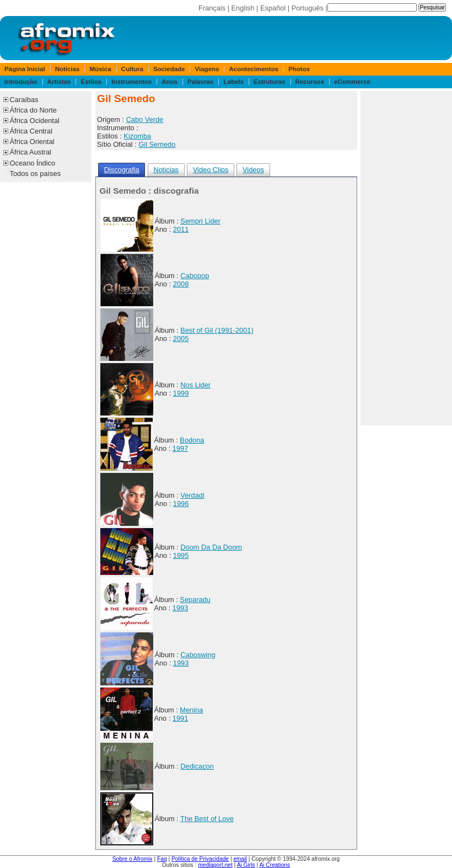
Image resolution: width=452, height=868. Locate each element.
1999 (181, 393)
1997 (180, 448)
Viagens (207, 69)
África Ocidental (35, 121)
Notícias (68, 69)
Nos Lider (195, 385)
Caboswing (198, 655)
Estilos (91, 82)
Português (308, 8)
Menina (191, 710)
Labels (233, 82)
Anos (169, 82)
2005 (181, 339)
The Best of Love (207, 819)
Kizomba (137, 136)
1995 (181, 555)
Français (212, 8)
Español (273, 8)
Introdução (21, 82)
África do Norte (33, 110)
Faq (162, 859)
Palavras (200, 82)
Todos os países (35, 174)
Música (101, 69)
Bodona (192, 440)
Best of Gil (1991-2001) (217, 330)
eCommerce (352, 82)
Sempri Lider (200, 221)
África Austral (31, 152)
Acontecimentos (254, 69)
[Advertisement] (406, 258)
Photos (299, 69)
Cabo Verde (145, 119)
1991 (180, 718)
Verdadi (192, 495)
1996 (181, 504)
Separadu (195, 600)
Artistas (59, 82)
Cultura (132, 69)
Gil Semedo (157, 144)
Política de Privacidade (200, 859)
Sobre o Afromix (133, 859)
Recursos (310, 82)
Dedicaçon (197, 766)
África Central (31, 131)
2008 (181, 284)
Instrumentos (131, 82)
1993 (180, 608)
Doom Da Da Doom (211, 547)
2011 (181, 229)
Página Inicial (25, 69)
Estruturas (270, 82)
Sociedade (169, 69)
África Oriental (32, 142)
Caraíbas (24, 100)
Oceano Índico (33, 163)
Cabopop (195, 276)
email (240, 859)
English (243, 8)
